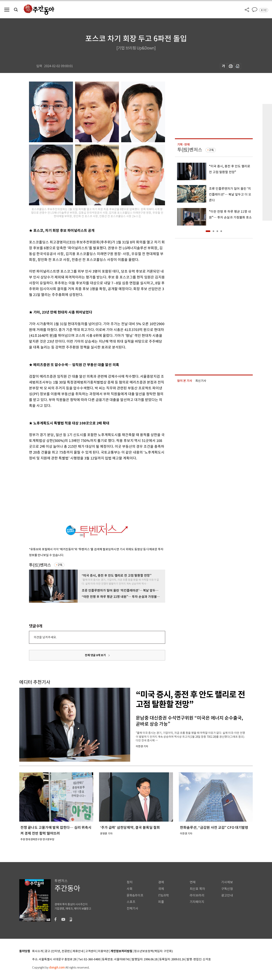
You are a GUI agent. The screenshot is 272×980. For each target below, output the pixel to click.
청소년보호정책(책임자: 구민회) (153, 951)
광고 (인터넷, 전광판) (58, 951)
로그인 (264, 10)
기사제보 (227, 882)
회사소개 (38, 951)
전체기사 (132, 908)
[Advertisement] (87, 491)
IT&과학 (164, 895)
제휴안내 (78, 951)
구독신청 (227, 889)
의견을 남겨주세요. (45, 637)
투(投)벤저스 (40, 565)
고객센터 (91, 951)
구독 (60, 565)
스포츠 (131, 902)
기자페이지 (197, 902)
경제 (161, 882)
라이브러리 (197, 895)
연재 (193, 882)
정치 (130, 882)
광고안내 (227, 895)
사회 (130, 889)
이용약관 (103, 951)
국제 (161, 889)
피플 (161, 902)
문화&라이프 (135, 895)
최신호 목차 (197, 889)
